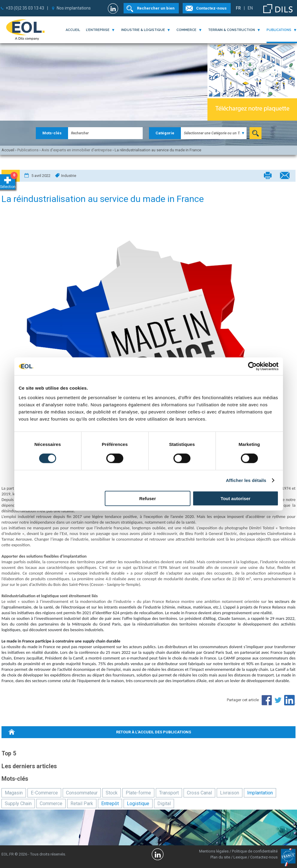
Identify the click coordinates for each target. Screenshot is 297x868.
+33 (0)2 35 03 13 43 (25, 8)
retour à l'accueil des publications (154, 732)
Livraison (230, 793)
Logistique (138, 804)
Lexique (240, 857)
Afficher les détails (246, 480)
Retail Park (82, 804)
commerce (186, 30)
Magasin (14, 793)
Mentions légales (214, 851)
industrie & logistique (143, 30)
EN (250, 8)
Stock (112, 793)
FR (238, 8)
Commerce (51, 804)
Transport (169, 793)
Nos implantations (74, 8)
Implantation (260, 793)
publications (279, 30)
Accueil (73, 30)
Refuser (147, 498)
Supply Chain (18, 804)
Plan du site (220, 857)
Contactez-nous (211, 8)
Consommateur (82, 793)
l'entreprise (98, 30)
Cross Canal (199, 793)
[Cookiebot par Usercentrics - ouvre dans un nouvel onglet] (252, 366)
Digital (164, 804)
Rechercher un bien (156, 8)
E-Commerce (44, 793)
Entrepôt (110, 804)
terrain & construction (231, 30)
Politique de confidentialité (255, 851)
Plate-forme (138, 793)
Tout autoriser (236, 498)
